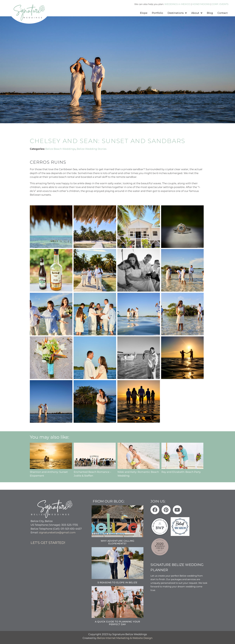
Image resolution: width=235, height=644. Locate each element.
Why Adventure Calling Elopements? (118, 542)
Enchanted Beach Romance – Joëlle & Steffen (95, 472)
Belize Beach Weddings (60, 149)
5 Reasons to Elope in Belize (117, 582)
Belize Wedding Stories (92, 149)
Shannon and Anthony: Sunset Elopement (51, 472)
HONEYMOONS (201, 4)
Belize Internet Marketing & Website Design (125, 638)
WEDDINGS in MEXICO (177, 4)
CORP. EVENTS (220, 4)
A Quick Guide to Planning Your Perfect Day (117, 623)
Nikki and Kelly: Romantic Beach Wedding (139, 472)
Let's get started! (48, 543)
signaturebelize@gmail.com (57, 532)
